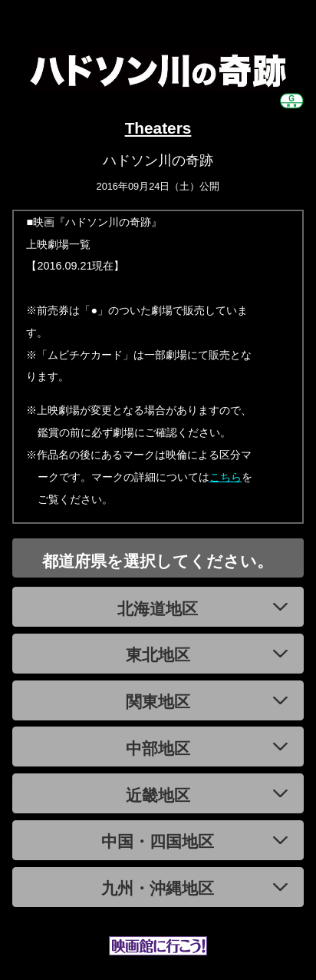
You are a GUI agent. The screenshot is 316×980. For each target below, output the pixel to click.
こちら (225, 477)
